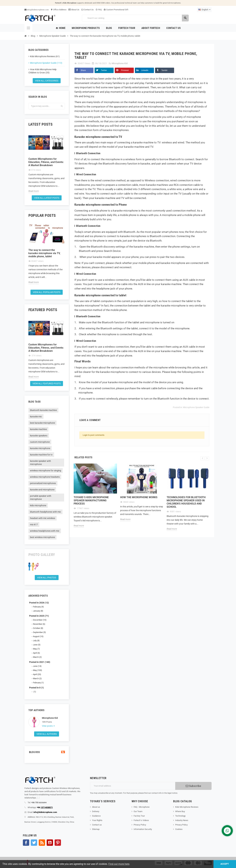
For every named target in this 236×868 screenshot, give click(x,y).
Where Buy (180, 811)
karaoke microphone (40, 448)
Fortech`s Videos (141, 820)
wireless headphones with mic (45, 531)
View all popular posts (47, 292)
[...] (38, 798)
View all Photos (47, 578)
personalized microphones (43, 483)
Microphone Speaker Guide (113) (46, 63)
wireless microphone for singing (46, 471)
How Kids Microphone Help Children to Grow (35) (42, 71)
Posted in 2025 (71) (39, 616)
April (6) (37, 653)
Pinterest (125, 70)
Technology (180, 816)
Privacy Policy (140, 825)
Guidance (96, 816)
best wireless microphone (42, 537)
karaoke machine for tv (41, 455)
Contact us (97, 825)
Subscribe (193, 786)
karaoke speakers (39, 436)
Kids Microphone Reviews (187, 807)
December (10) (40, 620)
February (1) (38, 683)
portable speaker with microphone (41, 498)
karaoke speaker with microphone (40, 463)
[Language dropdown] (204, 10)
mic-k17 (34, 525)
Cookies (179, 829)
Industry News (182, 820)
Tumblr (164, 70)
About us (96, 807)
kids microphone (38, 505)
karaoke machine (38, 429)
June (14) (37, 666)
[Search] (135, 18)
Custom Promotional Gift (116, 10)
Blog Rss (47, 752)
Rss (42, 843)
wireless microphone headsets (45, 477)
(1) (35, 692)
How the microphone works (139, 497)
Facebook (26, 843)
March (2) (37, 657)
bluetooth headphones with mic (45, 512)
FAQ (99, 10)
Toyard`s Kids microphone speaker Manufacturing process (91, 500)
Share (83, 70)
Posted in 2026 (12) (39, 603)
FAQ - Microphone (142, 807)
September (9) (39, 632)
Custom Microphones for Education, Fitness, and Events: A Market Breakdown (46, 162)
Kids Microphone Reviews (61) (45, 56)
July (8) (36, 641)
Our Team (138, 811)
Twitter (104, 70)
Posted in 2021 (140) (40, 662)
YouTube (50, 843)
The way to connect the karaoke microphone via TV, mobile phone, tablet (44, 253)
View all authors (47, 734)
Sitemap (96, 829)
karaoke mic (36, 417)
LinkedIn (145, 70)
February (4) (38, 607)
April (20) (37, 674)
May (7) (36, 649)
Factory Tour (139, 816)
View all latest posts (47, 198)
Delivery (96, 811)
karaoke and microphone (42, 490)
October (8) (38, 628)
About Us (74, 10)
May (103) (38, 670)
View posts (48, 726)
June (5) (37, 645)
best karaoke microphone (42, 423)
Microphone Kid (50, 718)
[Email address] (133, 786)
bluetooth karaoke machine (43, 410)
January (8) (38, 611)
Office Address (59, 10)
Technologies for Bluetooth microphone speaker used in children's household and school (186, 502)
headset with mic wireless (43, 518)
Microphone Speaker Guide (196, 407)
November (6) (39, 624)
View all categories (47, 81)
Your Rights (97, 820)
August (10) (38, 636)
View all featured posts (47, 384)
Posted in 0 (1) (37, 688)
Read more (34, 191)
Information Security (143, 829)
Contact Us (87, 10)
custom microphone (40, 442)
